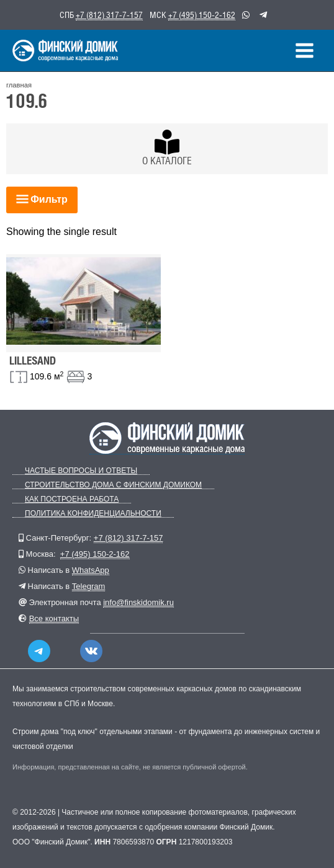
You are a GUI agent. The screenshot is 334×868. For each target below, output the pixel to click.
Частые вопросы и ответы (81, 471)
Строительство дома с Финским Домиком (113, 485)
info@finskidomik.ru (138, 602)
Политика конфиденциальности (93, 514)
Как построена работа (72, 499)
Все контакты (54, 618)
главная (19, 85)
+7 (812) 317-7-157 (109, 15)
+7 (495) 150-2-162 (202, 15)
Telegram (88, 586)
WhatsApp (91, 570)
